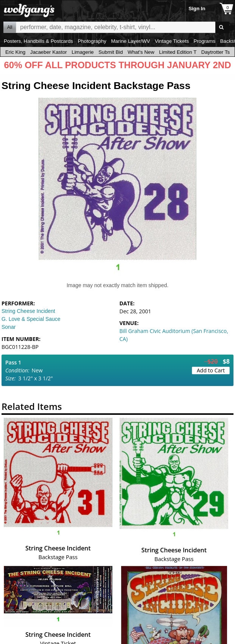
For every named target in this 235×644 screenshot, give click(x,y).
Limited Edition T (178, 52)
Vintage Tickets (172, 41)
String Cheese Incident (28, 311)
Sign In (197, 9)
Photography (92, 41)
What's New (141, 52)
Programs (205, 41)
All (10, 27)
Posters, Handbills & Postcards (38, 41)
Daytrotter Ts (216, 52)
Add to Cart (211, 370)
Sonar (9, 327)
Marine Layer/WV (130, 41)
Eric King (15, 52)
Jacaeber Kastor (49, 52)
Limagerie (83, 52)
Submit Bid (110, 52)
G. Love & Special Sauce (31, 319)
